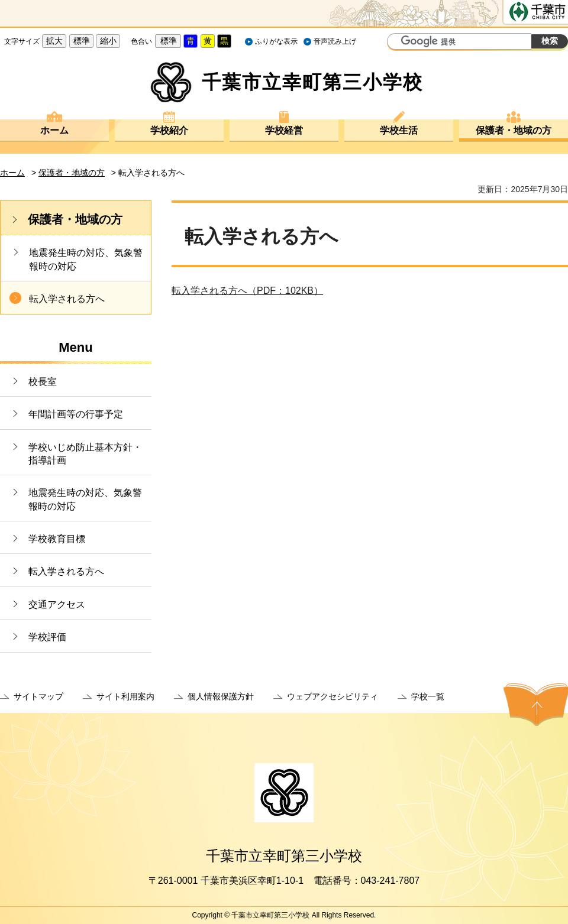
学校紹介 (169, 130)
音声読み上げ (335, 41)
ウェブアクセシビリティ (333, 696)
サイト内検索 (398, 43)
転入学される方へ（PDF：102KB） (247, 291)
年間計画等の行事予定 (76, 414)
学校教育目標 (57, 539)
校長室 (43, 382)
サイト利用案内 (125, 696)
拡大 (54, 41)
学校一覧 (428, 696)
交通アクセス (57, 604)
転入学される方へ (67, 299)
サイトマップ (38, 696)
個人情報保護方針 (221, 696)
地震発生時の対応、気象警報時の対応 (86, 259)
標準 (82, 41)
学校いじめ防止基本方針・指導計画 (85, 454)
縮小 (108, 41)
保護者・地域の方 (514, 130)
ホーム (54, 130)
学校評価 (47, 637)
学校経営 (284, 130)
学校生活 (399, 130)
